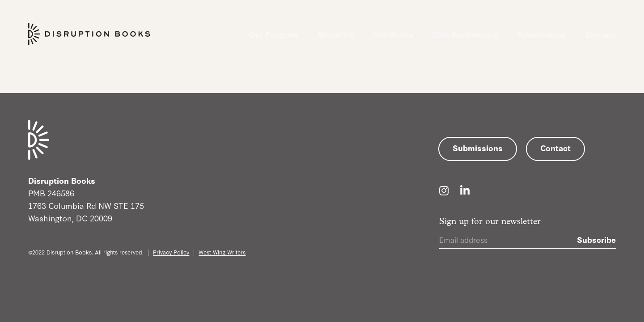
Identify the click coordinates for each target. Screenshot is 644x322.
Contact (601, 34)
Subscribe (596, 239)
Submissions (542, 34)
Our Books (393, 34)
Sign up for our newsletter (490, 222)
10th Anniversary (465, 34)
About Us (335, 34)
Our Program (273, 34)
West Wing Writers (222, 252)
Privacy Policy (171, 252)
